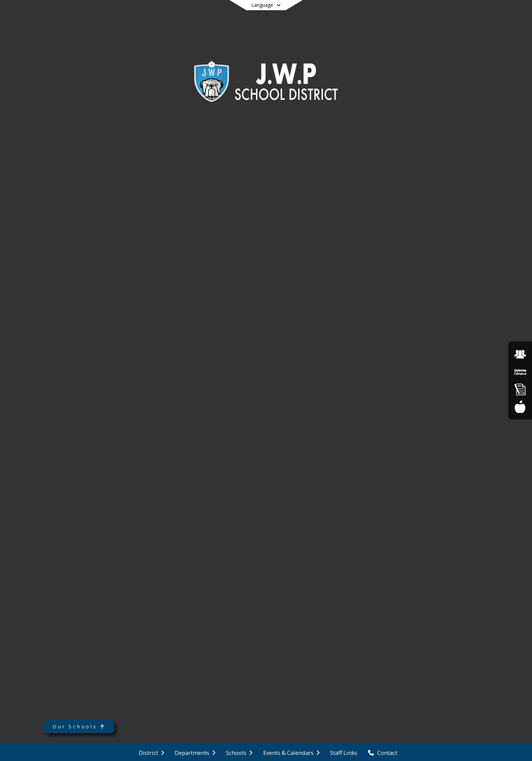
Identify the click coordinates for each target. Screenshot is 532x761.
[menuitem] (151, 752)
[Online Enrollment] (520, 389)
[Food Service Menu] (520, 406)
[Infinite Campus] (520, 372)
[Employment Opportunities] (520, 354)
